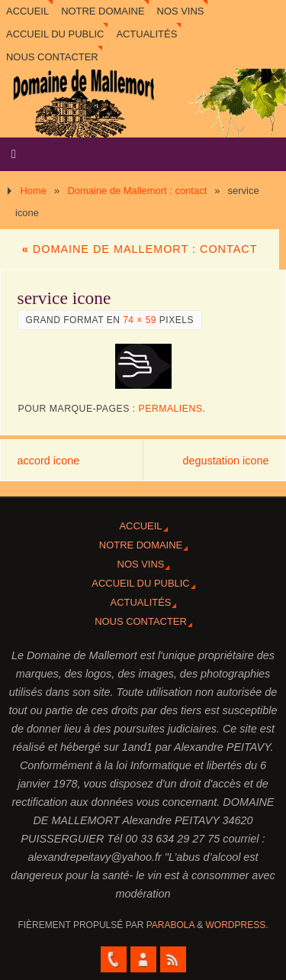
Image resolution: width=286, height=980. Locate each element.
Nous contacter (52, 57)
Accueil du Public (55, 34)
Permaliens (171, 409)
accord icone (49, 461)
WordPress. (237, 925)
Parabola (170, 925)
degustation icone (226, 461)
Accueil (27, 11)
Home (33, 191)
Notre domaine (103, 11)
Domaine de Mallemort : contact (137, 191)
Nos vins (181, 11)
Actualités (146, 34)
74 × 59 (140, 320)
